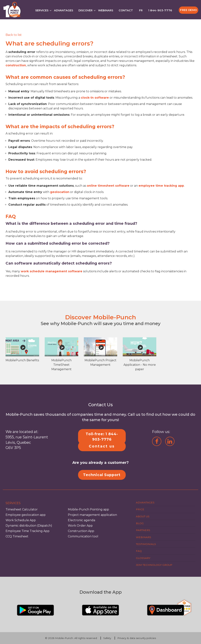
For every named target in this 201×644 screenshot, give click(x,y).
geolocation (60, 192)
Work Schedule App (21, 520)
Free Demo (188, 10)
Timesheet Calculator (22, 509)
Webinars (106, 10)
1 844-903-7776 (160, 10)
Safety (107, 638)
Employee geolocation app (26, 515)
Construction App (81, 531)
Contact (126, 10)
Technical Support (102, 475)
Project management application (92, 515)
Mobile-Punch (64, 638)
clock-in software (95, 98)
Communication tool (83, 536)
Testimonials (146, 544)
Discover (85, 10)
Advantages (64, 10)
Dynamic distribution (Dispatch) (29, 526)
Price (140, 509)
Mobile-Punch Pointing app (88, 509)
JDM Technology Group (154, 565)
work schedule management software (52, 271)
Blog (140, 523)
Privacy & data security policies (137, 638)
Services (42, 10)
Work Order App (80, 526)
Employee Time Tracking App (28, 531)
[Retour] (14, 35)
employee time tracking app (161, 186)
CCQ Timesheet (17, 536)
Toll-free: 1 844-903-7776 (102, 437)
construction (16, 65)
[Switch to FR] (140, 9)
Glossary (143, 558)
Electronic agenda (81, 520)
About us (143, 516)
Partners (143, 530)
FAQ (139, 551)
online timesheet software (108, 186)
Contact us (102, 446)
